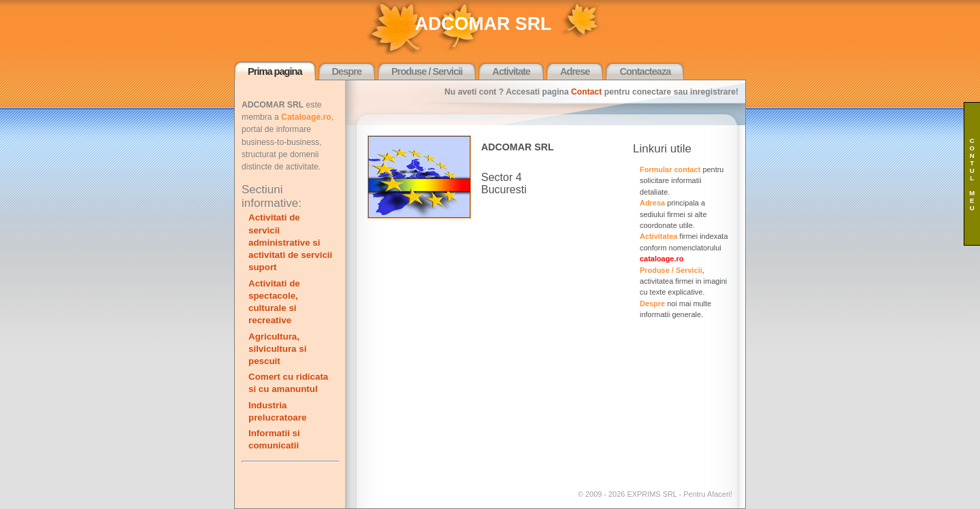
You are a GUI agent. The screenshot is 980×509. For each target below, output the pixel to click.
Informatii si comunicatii (274, 439)
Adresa (652, 203)
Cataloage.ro (306, 117)
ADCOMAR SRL (484, 24)
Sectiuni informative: (272, 196)
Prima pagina (275, 71)
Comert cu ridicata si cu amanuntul (288, 383)
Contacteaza (645, 71)
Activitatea (658, 236)
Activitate (511, 71)
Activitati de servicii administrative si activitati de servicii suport (290, 242)
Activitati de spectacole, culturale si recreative (274, 302)
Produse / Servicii (427, 71)
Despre (347, 71)
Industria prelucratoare (277, 411)
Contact (586, 92)
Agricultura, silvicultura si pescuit (277, 349)
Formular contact (670, 169)
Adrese (575, 71)
